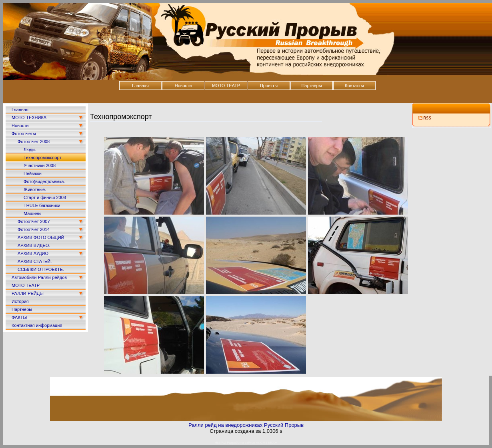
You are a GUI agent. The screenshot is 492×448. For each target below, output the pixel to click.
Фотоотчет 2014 (34, 229)
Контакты (354, 86)
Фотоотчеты (24, 133)
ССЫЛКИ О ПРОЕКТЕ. (41, 269)
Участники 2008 (40, 165)
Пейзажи (33, 173)
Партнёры (311, 86)
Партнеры (22, 309)
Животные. (35, 189)
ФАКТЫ (19, 317)
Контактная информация (37, 325)
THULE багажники (42, 205)
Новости (183, 86)
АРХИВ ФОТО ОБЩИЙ (41, 237)
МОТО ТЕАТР (226, 86)
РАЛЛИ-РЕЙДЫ (28, 293)
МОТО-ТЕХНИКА (29, 117)
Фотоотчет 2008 (34, 141)
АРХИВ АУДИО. (34, 253)
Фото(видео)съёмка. (44, 181)
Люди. (30, 149)
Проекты (269, 86)
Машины (32, 213)
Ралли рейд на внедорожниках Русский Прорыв (246, 425)
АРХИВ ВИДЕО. (34, 245)
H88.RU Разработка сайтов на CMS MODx (246, 443)
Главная (140, 86)
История (20, 301)
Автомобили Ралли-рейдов (39, 277)
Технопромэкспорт (42, 157)
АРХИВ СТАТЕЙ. (35, 261)
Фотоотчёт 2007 (34, 221)
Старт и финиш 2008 (45, 197)
